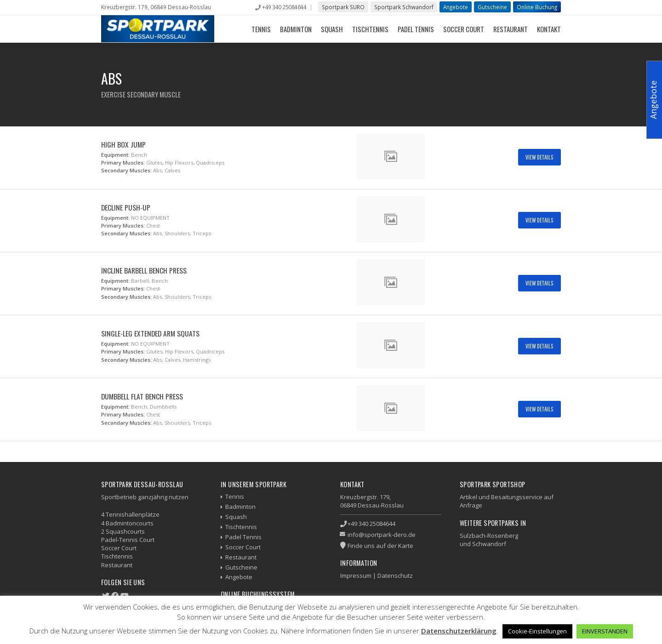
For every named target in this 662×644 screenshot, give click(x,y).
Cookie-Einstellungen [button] (537, 631)
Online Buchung (537, 7)
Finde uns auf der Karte (380, 546)
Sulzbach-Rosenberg (489, 536)
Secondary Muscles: (126, 170)
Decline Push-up (126, 207)
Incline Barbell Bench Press (144, 270)
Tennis (261, 29)
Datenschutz (395, 576)
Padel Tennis (416, 29)
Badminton (296, 29)
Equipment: (115, 155)
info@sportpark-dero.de (382, 535)
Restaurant (511, 29)
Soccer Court (464, 29)
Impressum (356, 576)
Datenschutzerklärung (459, 631)
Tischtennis (370, 29)
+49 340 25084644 (284, 7)
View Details (539, 157)
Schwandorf (489, 544)
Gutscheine (492, 7)
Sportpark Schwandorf (404, 7)
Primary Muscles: (123, 162)
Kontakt (549, 29)
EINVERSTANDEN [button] (605, 631)
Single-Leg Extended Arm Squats (150, 333)
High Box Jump (123, 144)
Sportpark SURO (343, 7)
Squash (332, 29)
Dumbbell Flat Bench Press (142, 396)
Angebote (456, 7)
